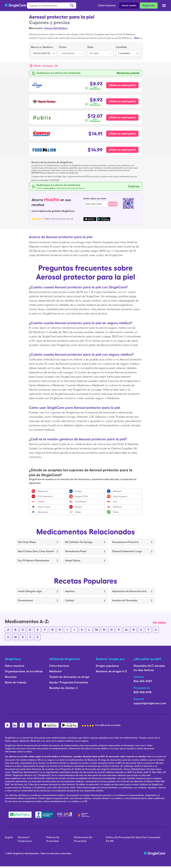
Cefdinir (70, 600)
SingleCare (18, 853)
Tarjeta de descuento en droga (69, 677)
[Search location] (46, 66)
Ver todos (159, 623)
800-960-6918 (143, 692)
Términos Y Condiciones (25, 839)
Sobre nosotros (15, 666)
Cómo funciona (107, 5)
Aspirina (70, 591)
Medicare (55, 671)
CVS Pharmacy (45, 496)
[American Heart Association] (84, 815)
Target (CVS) (81, 496)
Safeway (117, 507)
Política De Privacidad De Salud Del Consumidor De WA (133, 839)
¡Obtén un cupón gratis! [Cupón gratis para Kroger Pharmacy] (122, 85)
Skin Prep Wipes (27, 542)
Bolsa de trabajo (16, 682)
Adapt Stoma (73, 561)
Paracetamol (25, 600)
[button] (44, 66)
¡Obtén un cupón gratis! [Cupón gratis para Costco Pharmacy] (122, 134)
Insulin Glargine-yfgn (30, 591)
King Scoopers (120, 496)
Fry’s (115, 502)
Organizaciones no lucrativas (24, 671)
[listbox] (44, 51)
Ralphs (79, 507)
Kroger (79, 491)
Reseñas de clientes (63, 688)
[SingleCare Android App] (69, 725)
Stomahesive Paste (76, 551)
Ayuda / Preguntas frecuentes (69, 682)
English (9, 837)
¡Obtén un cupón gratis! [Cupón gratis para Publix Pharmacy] (122, 117)
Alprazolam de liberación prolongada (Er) (130, 591)
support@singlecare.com (150, 703)
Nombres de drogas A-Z (111, 671)
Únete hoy (134, 186)
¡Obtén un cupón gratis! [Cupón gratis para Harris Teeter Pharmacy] (122, 101)
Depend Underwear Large (127, 551)
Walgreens (43, 491)
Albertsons (43, 512)
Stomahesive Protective (126, 542)
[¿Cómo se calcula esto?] (94, 88)
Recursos (11, 677)
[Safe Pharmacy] (20, 815)
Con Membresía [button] (95, 88)
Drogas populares (107, 666)
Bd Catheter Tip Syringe (79, 542)
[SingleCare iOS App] (50, 725)
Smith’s (41, 502)
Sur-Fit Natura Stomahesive (34, 561)
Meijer (78, 512)
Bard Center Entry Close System (36, 551)
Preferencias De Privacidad (83, 839)
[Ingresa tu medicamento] (52, 6)
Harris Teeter (44, 507)
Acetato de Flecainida (125, 600)
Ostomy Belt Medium (56, 28)
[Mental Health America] (65, 815)
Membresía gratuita (128, 73)
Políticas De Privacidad (53, 839)
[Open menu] (164, 6)
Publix (116, 512)
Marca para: (36, 28)
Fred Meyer (81, 502)
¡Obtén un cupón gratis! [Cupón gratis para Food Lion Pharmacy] (122, 150)
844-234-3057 (143, 681)
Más (137, 38)
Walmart (117, 491)
